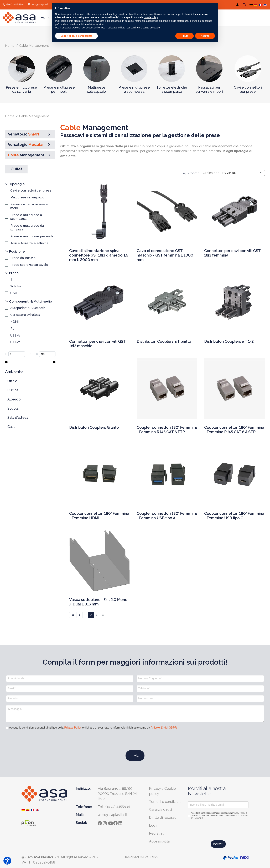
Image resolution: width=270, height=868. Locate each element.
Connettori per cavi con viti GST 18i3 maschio (97, 344)
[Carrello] (244, 4)
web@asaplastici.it (41, 4)
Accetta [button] (205, 36)
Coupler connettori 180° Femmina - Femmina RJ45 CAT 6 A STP (234, 430)
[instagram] (106, 822)
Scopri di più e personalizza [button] (76, 36)
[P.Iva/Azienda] (70, 679)
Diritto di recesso (163, 818)
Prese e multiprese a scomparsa (134, 89)
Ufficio (12, 381)
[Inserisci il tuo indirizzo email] (218, 805)
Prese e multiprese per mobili (59, 89)
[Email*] (70, 689)
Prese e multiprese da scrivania (21, 89)
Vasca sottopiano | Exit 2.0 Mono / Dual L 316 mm (98, 602)
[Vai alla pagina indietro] (79, 615)
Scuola (13, 409)
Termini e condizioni (165, 802)
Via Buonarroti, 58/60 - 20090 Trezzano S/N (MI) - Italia (119, 794)
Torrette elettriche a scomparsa (172, 89)
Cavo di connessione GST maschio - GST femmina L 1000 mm (165, 256)
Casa (11, 427)
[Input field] (17, 354)
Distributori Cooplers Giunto (94, 428)
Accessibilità (159, 841)
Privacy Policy (73, 728)
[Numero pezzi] (200, 699)
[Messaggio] (135, 714)
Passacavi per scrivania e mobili (209, 89)
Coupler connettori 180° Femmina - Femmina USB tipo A (167, 516)
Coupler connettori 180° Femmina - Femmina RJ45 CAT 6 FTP (167, 430)
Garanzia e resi (161, 810)
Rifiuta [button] (185, 36)
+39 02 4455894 (15, 4)
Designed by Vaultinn (141, 857)
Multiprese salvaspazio (97, 89)
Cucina (13, 390)
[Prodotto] (70, 699)
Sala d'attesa (18, 418)
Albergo (14, 400)
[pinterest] (100, 822)
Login (154, 826)
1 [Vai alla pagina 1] (85, 615)
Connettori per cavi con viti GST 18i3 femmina (232, 254)
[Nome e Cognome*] (200, 679)
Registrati (157, 834)
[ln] (121, 822)
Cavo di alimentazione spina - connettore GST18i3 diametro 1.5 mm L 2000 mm (99, 256)
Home (46, 18)
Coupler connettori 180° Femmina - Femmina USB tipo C (234, 516)
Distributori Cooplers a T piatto (164, 342)
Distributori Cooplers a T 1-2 (229, 342)
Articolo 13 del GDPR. (164, 728)
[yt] (111, 822)
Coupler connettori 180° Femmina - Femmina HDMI (99, 516)
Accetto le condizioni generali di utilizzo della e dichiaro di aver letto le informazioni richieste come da (93, 728)
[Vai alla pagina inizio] (73, 615)
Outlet (16, 169)
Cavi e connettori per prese (248, 89)
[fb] (116, 822)
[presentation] (32, 740)
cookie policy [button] (151, 17)
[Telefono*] (200, 689)
